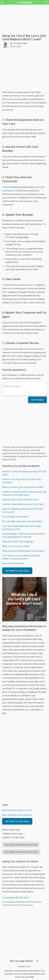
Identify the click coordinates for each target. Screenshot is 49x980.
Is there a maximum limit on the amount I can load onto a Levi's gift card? (24, 493)
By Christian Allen (19, 43)
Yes (37, 961)
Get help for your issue (17, 571)
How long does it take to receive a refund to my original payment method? (24, 535)
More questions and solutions (17, 815)
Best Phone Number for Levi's (17, 810)
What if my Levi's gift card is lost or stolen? (23, 487)
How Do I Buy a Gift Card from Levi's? (20, 500)
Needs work (24, 966)
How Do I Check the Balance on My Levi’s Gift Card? (24, 473)
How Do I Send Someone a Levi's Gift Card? (23, 504)
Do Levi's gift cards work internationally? (22, 521)
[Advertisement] (24, 69)
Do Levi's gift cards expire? (15, 517)
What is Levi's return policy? (16, 546)
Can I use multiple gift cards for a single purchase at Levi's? (22, 528)
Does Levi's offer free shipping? (18, 542)
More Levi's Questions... (14, 563)
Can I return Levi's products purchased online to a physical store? (21, 557)
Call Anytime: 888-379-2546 (15, 898)
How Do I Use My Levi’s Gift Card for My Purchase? (22, 481)
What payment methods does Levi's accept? (23, 551)
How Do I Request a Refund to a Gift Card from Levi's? (22, 510)
